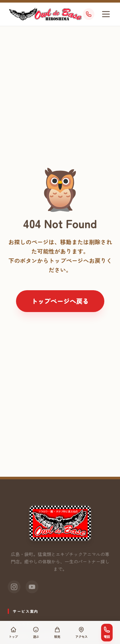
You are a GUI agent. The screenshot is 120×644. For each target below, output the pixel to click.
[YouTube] (32, 587)
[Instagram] (14, 587)
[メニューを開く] (106, 14)
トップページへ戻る (60, 301)
